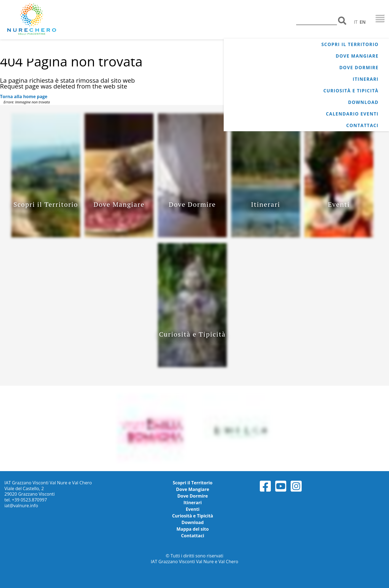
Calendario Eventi (352, 114)
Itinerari (366, 79)
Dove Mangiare (357, 56)
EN (363, 22)
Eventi (193, 509)
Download (363, 102)
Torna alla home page (24, 96)
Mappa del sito (193, 529)
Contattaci (362, 125)
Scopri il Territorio (350, 44)
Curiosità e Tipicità (351, 91)
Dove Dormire (359, 68)
